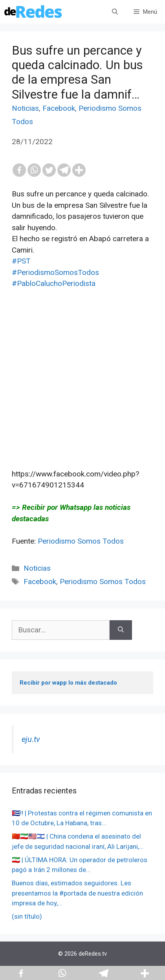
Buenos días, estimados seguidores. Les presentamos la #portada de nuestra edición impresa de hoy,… (77, 893)
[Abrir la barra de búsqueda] (115, 12)
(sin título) (27, 916)
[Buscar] (121, 630)
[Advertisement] (82, 390)
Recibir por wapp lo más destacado (68, 683)
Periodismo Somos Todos (81, 541)
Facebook (59, 108)
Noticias (25, 108)
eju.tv (31, 739)
